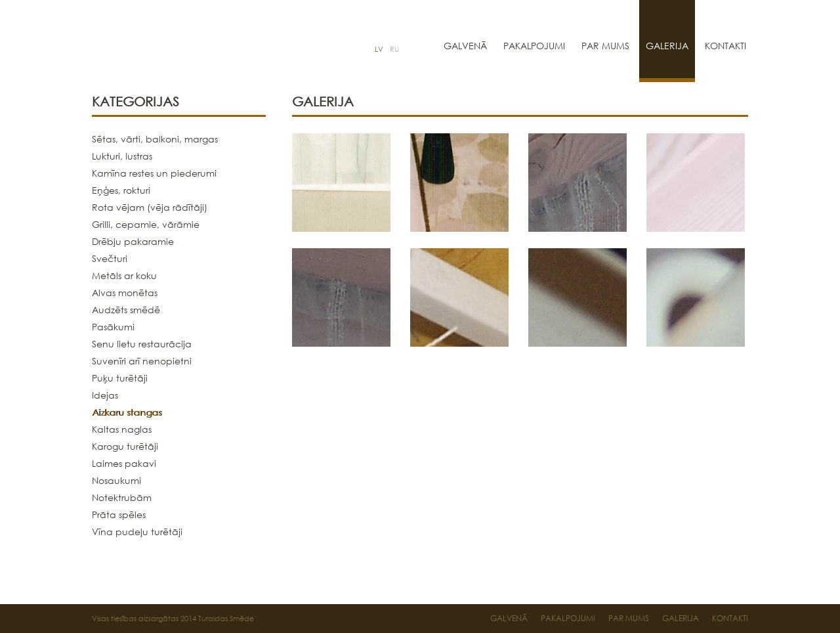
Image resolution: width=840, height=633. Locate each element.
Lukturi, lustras (122, 156)
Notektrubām (122, 497)
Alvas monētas (125, 293)
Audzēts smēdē (126, 310)
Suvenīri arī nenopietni (142, 361)
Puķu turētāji (120, 378)
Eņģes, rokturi (121, 190)
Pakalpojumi (534, 46)
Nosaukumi (116, 480)
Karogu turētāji (125, 446)
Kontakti (725, 46)
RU (394, 49)
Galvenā (465, 46)
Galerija (667, 46)
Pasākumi (113, 327)
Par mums (605, 46)
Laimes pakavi (124, 463)
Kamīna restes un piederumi (154, 173)
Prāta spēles (119, 514)
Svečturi (110, 258)
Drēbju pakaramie (133, 241)
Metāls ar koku (124, 275)
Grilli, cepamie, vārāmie (146, 224)
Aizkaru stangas (127, 412)
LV (379, 49)
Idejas (105, 395)
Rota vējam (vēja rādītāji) (150, 207)
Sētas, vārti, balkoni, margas (155, 139)
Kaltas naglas (122, 429)
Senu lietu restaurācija (142, 344)
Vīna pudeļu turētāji (137, 532)
